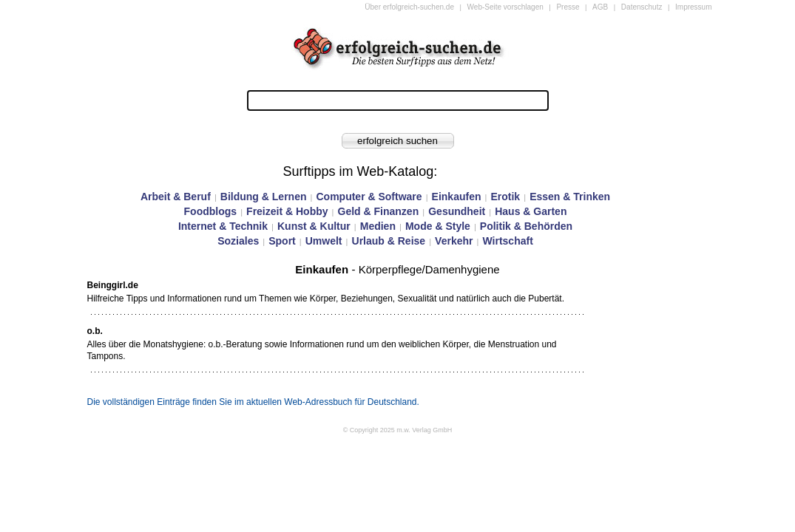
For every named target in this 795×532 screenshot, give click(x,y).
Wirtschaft (507, 241)
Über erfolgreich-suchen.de (409, 7)
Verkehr (454, 241)
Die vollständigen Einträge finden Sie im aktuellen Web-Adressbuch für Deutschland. (253, 402)
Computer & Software (369, 197)
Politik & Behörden (526, 226)
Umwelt (324, 241)
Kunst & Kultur (314, 226)
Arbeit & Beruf (176, 197)
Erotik (505, 197)
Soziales (238, 241)
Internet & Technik (223, 226)
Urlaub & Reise (389, 241)
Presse (568, 7)
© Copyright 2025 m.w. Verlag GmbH (398, 430)
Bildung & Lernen (264, 197)
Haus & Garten (531, 211)
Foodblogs (211, 211)
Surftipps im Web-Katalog (359, 171)
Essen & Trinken (570, 197)
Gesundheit (457, 211)
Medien (378, 226)
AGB (600, 7)
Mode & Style (438, 226)
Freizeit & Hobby (287, 211)
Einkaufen (457, 197)
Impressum (693, 7)
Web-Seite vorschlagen (505, 7)
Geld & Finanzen (379, 211)
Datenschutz (642, 7)
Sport (282, 241)
